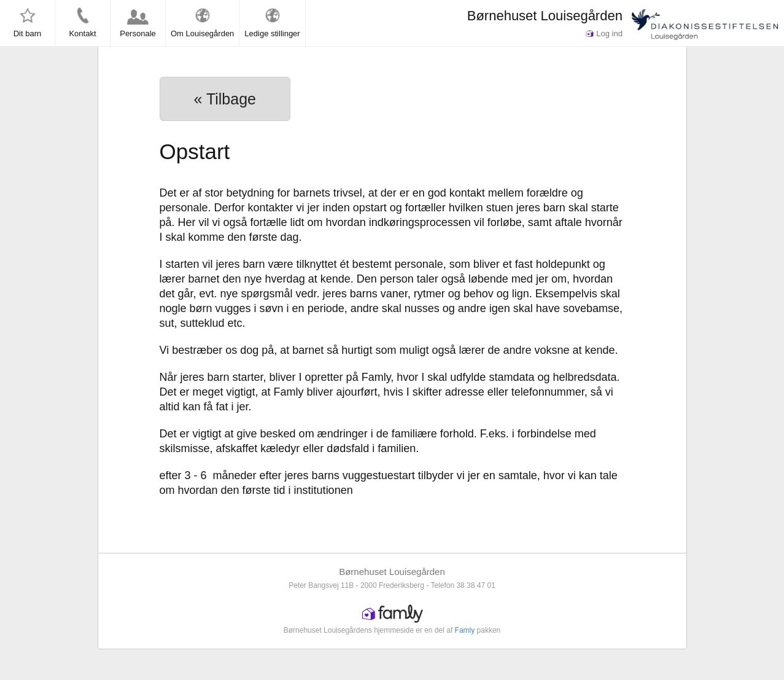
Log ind (604, 33)
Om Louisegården (202, 22)
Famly (465, 630)
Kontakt (82, 22)
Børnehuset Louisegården (545, 16)
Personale (138, 22)
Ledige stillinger (272, 22)
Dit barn (28, 22)
